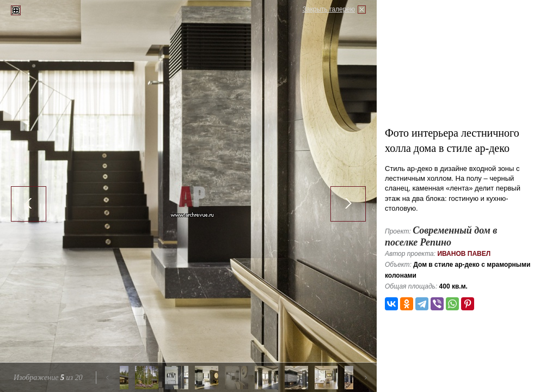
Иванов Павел (464, 254)
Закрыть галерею (329, 9)
